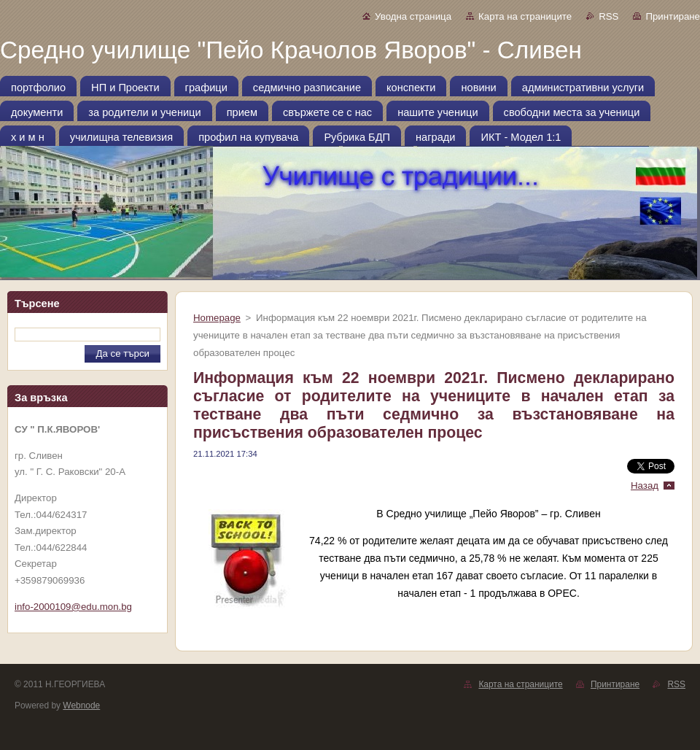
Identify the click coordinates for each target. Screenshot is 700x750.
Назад (645, 486)
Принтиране (673, 16)
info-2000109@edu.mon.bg (73, 607)
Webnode (81, 705)
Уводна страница (413, 16)
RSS (608, 16)
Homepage (217, 318)
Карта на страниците (525, 16)
